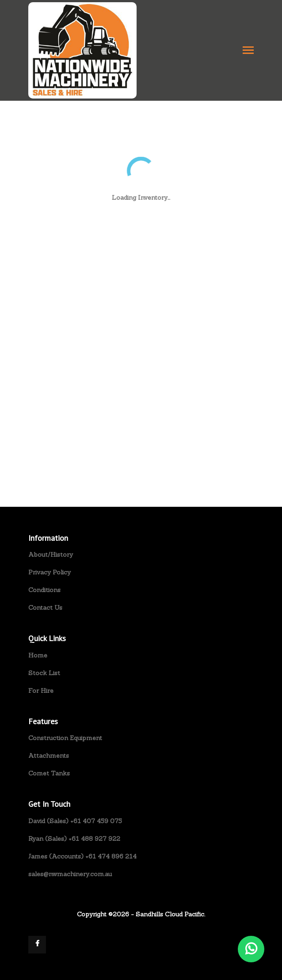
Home (38, 655)
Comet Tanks (49, 773)
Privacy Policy (50, 572)
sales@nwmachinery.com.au (70, 874)
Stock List (44, 673)
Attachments (49, 756)
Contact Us (45, 608)
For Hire (41, 691)
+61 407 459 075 (96, 821)
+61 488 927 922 (94, 839)
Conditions (44, 590)
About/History (51, 555)
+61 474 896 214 (111, 856)
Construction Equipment (65, 738)
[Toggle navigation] (248, 51)
